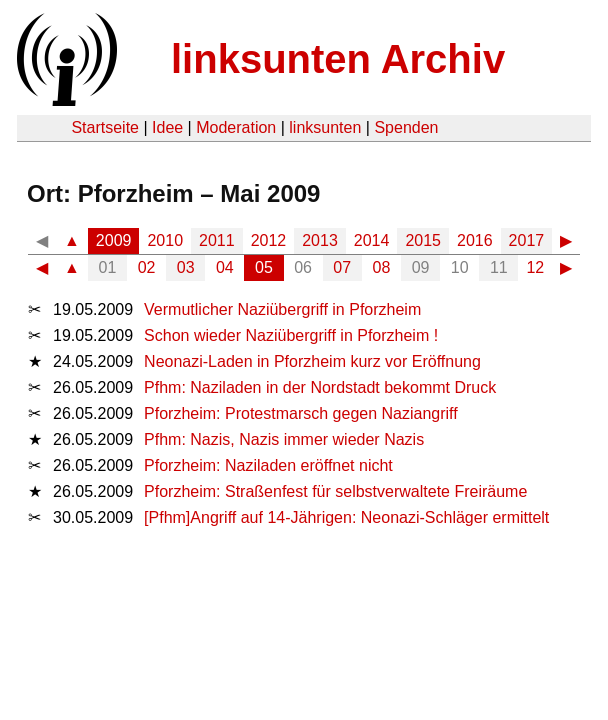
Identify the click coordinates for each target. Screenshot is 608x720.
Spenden (406, 127)
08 (382, 267)
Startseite (105, 127)
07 (342, 267)
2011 (217, 240)
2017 (527, 240)
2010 (165, 240)
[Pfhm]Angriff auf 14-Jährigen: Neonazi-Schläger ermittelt (346, 517)
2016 (475, 240)
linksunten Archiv (338, 59)
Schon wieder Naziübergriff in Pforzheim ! (291, 335)
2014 (372, 240)
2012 (269, 240)
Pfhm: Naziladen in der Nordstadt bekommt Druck (320, 387)
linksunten (325, 127)
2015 (423, 240)
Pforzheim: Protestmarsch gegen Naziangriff (301, 413)
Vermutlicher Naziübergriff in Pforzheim (282, 309)
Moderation (236, 127)
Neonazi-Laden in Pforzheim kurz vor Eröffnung (312, 361)
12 (535, 267)
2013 (320, 240)
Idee (167, 127)
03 (186, 267)
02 (147, 267)
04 (225, 267)
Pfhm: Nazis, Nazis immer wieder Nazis (284, 439)
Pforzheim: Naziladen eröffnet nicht (268, 465)
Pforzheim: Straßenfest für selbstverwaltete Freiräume (335, 491)
